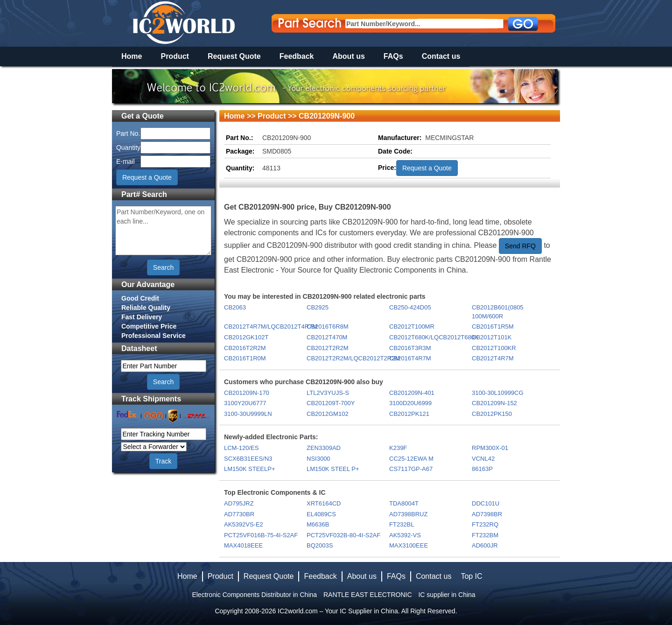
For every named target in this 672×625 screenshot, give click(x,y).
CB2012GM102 (328, 414)
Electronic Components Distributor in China (254, 595)
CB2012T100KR (494, 348)
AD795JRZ (239, 503)
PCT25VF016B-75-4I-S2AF (261, 535)
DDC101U (486, 503)
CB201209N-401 (412, 393)
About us (349, 56)
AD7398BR (487, 514)
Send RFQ (520, 246)
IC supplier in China (447, 595)
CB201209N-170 (247, 393)
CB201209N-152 (494, 403)
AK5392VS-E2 (244, 524)
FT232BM (485, 535)
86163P (482, 469)
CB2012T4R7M (493, 358)
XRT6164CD (324, 503)
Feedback (297, 56)
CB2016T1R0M (245, 358)
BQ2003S (320, 545)
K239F (398, 448)
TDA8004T (404, 503)
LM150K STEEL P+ (333, 469)
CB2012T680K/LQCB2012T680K (430, 337)
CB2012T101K (492, 337)
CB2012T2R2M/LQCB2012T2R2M (347, 358)
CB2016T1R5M (493, 327)
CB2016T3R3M (410, 348)
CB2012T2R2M (328, 348)
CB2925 (318, 307)
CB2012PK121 (409, 414)
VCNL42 (483, 459)
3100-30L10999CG (498, 393)
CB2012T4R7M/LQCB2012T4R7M (265, 327)
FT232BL (402, 524)
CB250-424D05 (410, 307)
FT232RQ (485, 524)
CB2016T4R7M (410, 358)
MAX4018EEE (243, 545)
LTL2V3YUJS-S (328, 393)
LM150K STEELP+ (249, 469)
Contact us (441, 56)
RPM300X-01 (490, 448)
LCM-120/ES (241, 448)
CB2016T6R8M (328, 327)
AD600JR (485, 545)
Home (132, 56)
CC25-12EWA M (411, 459)
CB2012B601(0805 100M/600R (498, 312)
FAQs (393, 56)
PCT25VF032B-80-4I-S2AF (343, 535)
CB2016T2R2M (245, 348)
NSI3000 (318, 459)
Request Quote (234, 56)
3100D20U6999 (410, 403)
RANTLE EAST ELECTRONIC (368, 595)
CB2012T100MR (412, 327)
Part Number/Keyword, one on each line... (163, 231)
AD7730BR (239, 514)
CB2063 (235, 307)
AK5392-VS (405, 535)
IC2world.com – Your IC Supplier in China (338, 611)
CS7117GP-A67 (411, 469)
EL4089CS (321, 514)
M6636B (318, 524)
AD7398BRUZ (408, 514)
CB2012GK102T (246, 337)
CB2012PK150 (492, 414)
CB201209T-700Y (331, 403)
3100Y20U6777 (245, 403)
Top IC (471, 576)
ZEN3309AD (324, 448)
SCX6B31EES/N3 (248, 459)
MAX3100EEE (409, 545)
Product (175, 56)
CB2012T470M (327, 337)
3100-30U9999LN (248, 414)
